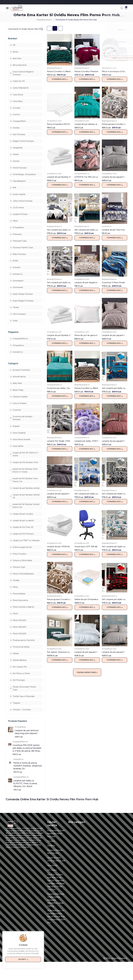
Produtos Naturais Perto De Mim (55, 867)
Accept (23, 958)
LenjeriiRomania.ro (43, 20)
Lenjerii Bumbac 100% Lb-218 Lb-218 (55, 876)
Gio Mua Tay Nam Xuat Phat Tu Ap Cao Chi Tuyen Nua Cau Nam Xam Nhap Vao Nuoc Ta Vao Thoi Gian (56, 900)
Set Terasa (52, 888)
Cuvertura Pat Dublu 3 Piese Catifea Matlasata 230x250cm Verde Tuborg (55, 918)
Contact (9, 977)
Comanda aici (60, 80)
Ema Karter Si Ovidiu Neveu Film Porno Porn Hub (55, 849)
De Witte (51, 861)
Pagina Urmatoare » (87, 673)
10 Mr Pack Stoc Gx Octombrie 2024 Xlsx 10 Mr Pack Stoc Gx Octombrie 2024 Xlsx (56, 935)
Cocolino (51, 856)
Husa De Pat (53, 884)
